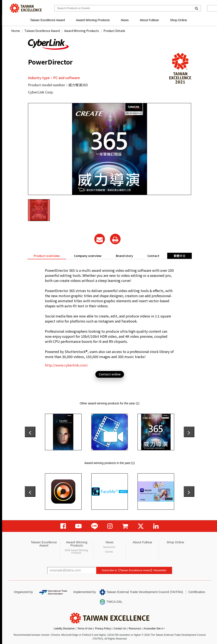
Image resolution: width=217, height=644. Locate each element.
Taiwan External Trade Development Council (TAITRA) (141, 592)
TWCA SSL (111, 602)
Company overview (88, 256)
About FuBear (149, 20)
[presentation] (30, 432)
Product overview (47, 256)
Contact (153, 256)
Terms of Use (85, 629)
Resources (135, 629)
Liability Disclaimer (64, 629)
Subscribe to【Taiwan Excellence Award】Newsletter (134, 570)
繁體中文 (179, 256)
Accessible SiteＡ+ (154, 629)
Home (16, 31)
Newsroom (109, 547)
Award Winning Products (93, 20)
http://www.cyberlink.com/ (66, 365)
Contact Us (120, 629)
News (125, 20)
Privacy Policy (103, 629)
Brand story (124, 256)
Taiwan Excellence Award (47, 20)
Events (109, 552)
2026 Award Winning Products (76, 552)
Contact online (110, 374)
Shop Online (178, 20)
